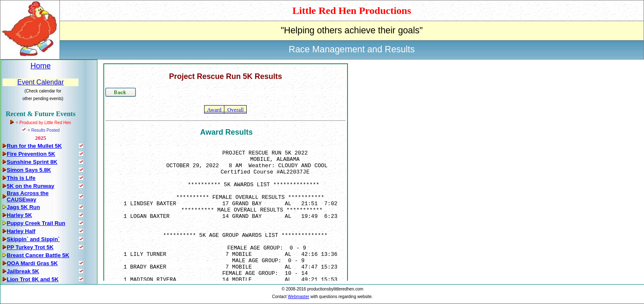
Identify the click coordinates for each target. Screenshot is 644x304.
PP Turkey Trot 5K (30, 247)
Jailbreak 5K (23, 271)
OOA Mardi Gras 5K (32, 263)
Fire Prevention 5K (31, 154)
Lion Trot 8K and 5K (33, 279)
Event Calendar (40, 82)
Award (214, 110)
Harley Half (21, 231)
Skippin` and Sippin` (33, 239)
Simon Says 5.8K (29, 170)
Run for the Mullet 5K (34, 146)
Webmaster (298, 297)
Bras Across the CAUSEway (28, 196)
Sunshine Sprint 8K (32, 162)
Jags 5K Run (23, 207)
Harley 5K (19, 215)
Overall (235, 110)
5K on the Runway (31, 186)
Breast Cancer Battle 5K (38, 255)
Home (40, 66)
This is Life (21, 178)
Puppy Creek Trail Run (36, 223)
